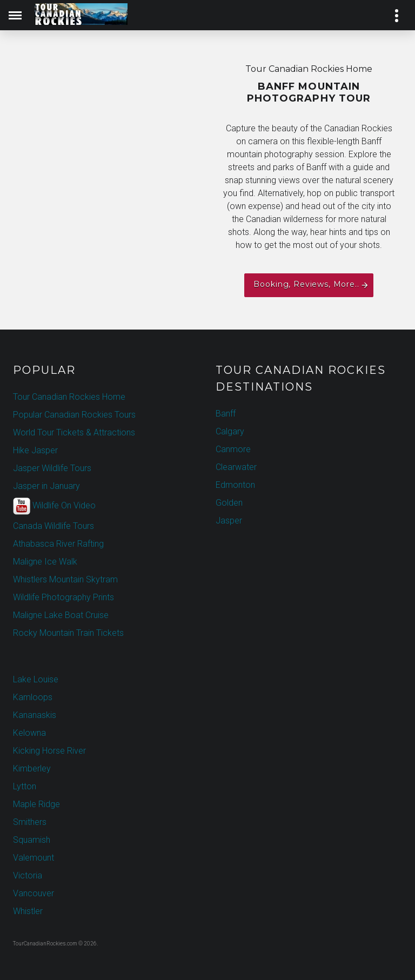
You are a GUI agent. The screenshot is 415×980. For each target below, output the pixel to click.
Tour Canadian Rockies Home (69, 397)
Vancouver (34, 893)
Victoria (28, 875)
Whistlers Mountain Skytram (65, 579)
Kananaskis (35, 715)
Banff (226, 414)
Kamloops (33, 697)
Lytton (25, 786)
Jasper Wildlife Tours (52, 468)
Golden (229, 503)
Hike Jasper (35, 450)
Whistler (28, 911)
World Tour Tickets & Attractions (74, 432)
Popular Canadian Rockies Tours (74, 415)
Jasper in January (46, 486)
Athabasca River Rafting (58, 544)
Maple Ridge (36, 804)
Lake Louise (36, 679)
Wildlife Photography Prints (63, 597)
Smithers (30, 822)
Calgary (230, 431)
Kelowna (29, 733)
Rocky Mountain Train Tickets (68, 633)
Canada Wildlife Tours (53, 526)
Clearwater (236, 467)
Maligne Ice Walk (45, 562)
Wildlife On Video (54, 506)
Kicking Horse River (49, 751)
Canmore (233, 449)
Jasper (229, 521)
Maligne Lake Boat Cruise (61, 615)
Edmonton (235, 485)
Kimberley (32, 768)
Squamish (32, 840)
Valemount (34, 858)
